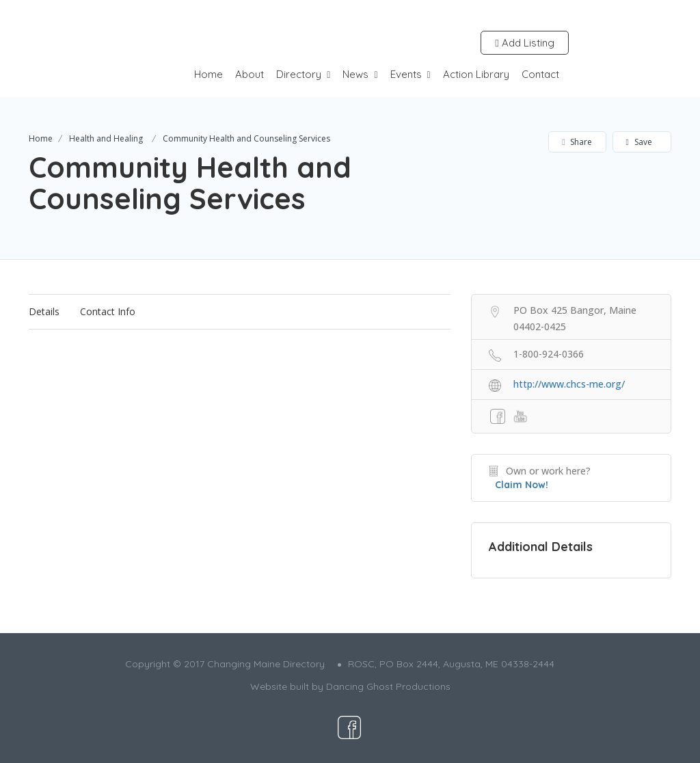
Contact (540, 74)
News (355, 74)
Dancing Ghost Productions (388, 686)
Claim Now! (522, 485)
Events (406, 74)
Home (208, 74)
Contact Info (108, 311)
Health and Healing (106, 138)
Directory (299, 74)
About (250, 74)
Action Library (476, 74)
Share (577, 142)
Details (44, 311)
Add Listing (524, 43)
